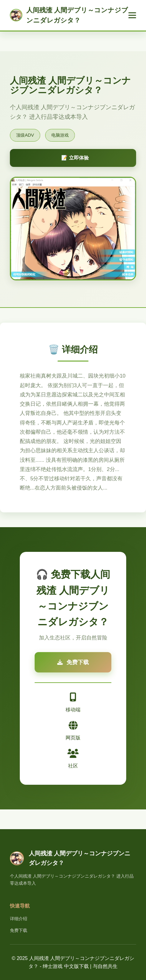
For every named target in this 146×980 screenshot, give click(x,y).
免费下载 (19, 930)
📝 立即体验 (75, 158)
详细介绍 (19, 919)
